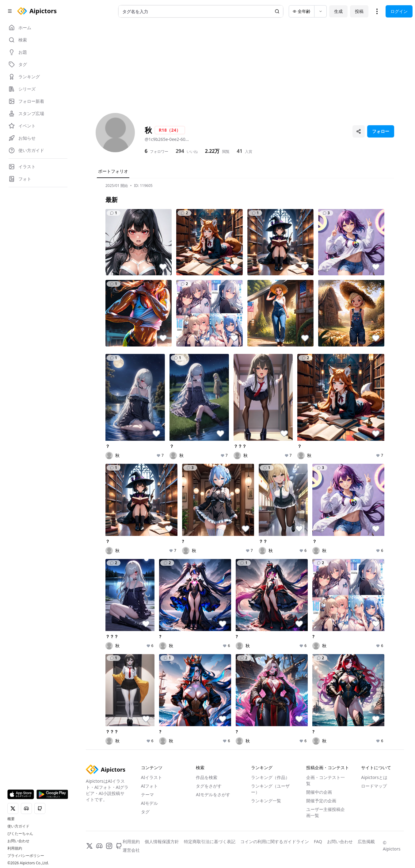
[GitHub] (119, 846)
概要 (11, 819)
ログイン (399, 11)
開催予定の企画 (321, 801)
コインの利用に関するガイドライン (275, 841)
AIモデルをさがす (213, 794)
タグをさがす (209, 786)
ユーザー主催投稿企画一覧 (326, 812)
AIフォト (150, 786)
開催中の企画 (319, 792)
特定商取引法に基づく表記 (210, 841)
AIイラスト (152, 777)
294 (180, 151)
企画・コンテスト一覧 (326, 780)
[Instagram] (109, 846)
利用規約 (15, 848)
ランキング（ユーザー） (270, 789)
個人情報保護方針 (162, 841)
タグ (145, 812)
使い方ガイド (18, 826)
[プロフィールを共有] (359, 131)
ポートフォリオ (113, 171)
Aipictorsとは (374, 777)
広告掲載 (366, 841)
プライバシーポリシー (26, 856)
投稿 (359, 11)
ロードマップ (374, 786)
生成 (338, 11)
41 (240, 151)
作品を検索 (207, 777)
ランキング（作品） (270, 777)
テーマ (147, 794)
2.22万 (212, 151)
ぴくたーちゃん (20, 834)
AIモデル (150, 803)
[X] (89, 846)
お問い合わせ (18, 841)
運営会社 (131, 850)
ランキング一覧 (266, 801)
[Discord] (99, 846)
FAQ (318, 841)
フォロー (381, 131)
